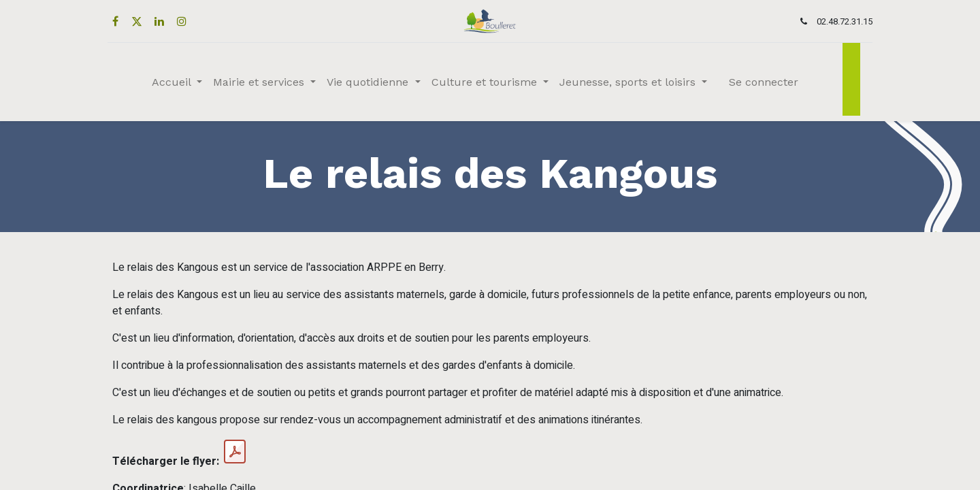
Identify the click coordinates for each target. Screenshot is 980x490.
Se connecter (764, 82)
